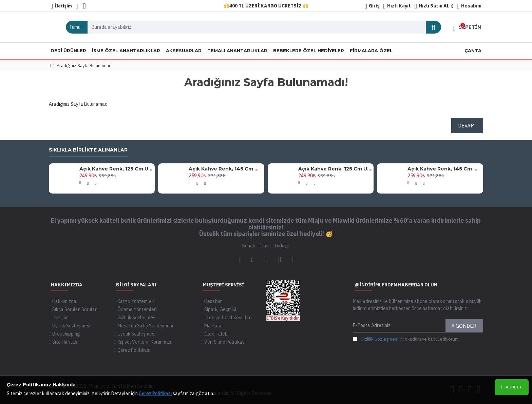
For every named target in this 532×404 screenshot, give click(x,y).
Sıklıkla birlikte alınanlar (88, 150)
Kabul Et (513, 387)
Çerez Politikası (155, 393)
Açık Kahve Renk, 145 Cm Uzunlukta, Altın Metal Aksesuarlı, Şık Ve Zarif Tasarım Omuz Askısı (225, 169)
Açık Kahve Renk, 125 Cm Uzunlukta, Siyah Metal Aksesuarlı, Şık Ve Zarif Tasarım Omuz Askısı (116, 169)
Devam (466, 126)
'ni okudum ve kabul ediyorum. (406, 339)
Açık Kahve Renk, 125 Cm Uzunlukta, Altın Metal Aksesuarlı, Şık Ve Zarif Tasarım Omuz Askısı (335, 169)
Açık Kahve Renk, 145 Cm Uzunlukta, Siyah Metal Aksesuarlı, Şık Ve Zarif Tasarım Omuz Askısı (444, 169)
